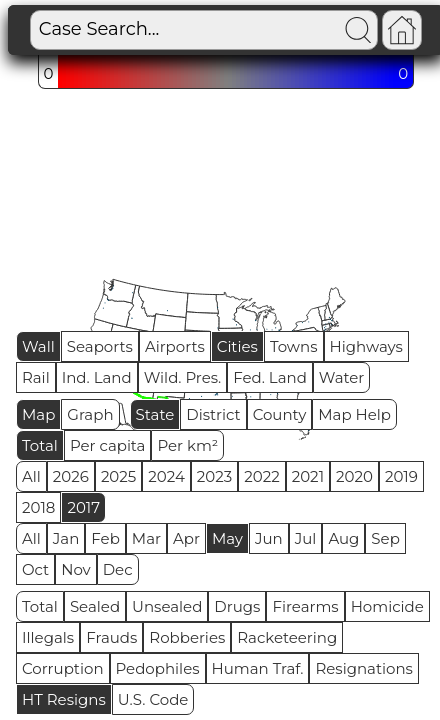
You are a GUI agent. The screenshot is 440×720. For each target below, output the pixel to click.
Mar (146, 538)
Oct (35, 569)
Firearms (305, 606)
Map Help (354, 414)
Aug (343, 538)
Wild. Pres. (183, 377)
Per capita (108, 445)
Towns (294, 346)
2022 (261, 476)
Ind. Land (97, 377)
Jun (269, 538)
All (31, 476)
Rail (36, 377)
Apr (186, 538)
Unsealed (167, 606)
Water (342, 377)
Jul (306, 538)
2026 (71, 476)
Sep (385, 538)
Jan (66, 538)
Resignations (364, 668)
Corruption (63, 668)
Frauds (111, 637)
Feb (105, 538)
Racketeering (287, 637)
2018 (38, 507)
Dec (118, 569)
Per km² (187, 445)
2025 (118, 476)
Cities (237, 346)
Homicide (387, 606)
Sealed (95, 606)
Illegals (48, 637)
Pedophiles (158, 668)
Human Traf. (258, 668)
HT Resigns (64, 699)
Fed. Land (270, 377)
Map (38, 414)
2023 (214, 476)
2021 (308, 476)
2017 (83, 507)
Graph (90, 414)
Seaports (100, 346)
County (280, 414)
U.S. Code (153, 699)
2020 (354, 476)
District (213, 414)
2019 (401, 476)
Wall (38, 346)
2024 (166, 476)
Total (40, 445)
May (227, 538)
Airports (175, 346)
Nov (76, 569)
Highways (366, 346)
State (155, 414)
